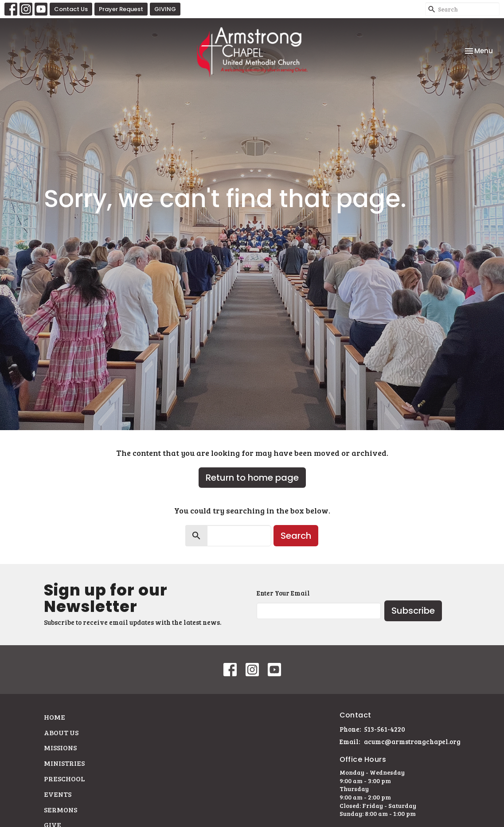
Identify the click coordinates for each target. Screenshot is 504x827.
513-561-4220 (385, 729)
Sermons (61, 809)
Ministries (64, 763)
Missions (60, 747)
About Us (61, 732)
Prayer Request (121, 9)
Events (58, 794)
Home (55, 717)
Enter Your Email (283, 593)
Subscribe (413, 611)
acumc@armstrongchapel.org (412, 741)
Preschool (64, 778)
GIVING (165, 9)
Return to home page (252, 478)
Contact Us (71, 9)
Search (296, 536)
